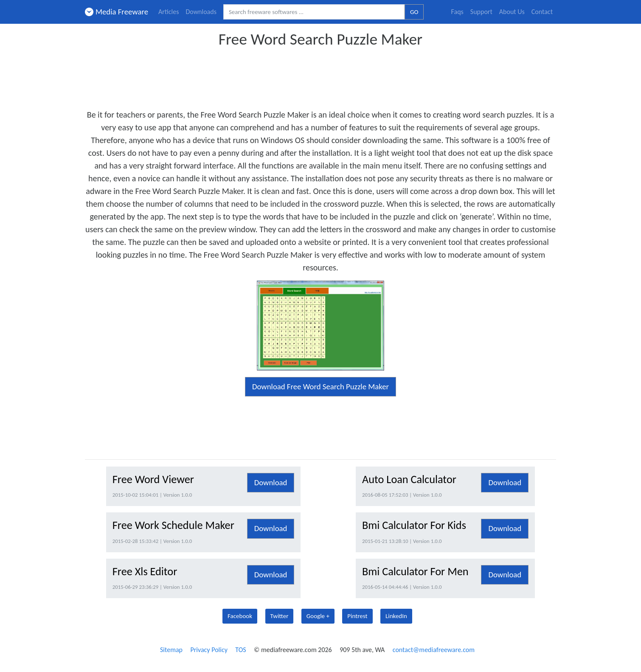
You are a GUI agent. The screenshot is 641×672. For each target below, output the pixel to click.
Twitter (280, 616)
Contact (542, 12)
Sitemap (171, 650)
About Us (512, 12)
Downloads (201, 12)
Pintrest (357, 616)
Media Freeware (117, 12)
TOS (240, 650)
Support (481, 12)
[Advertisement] (320, 76)
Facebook (240, 616)
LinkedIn (396, 616)
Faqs (457, 12)
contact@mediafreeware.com (434, 650)
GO (414, 12)
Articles (169, 12)
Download (271, 482)
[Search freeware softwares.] (314, 12)
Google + (318, 616)
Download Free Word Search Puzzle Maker (320, 387)
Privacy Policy (209, 650)
